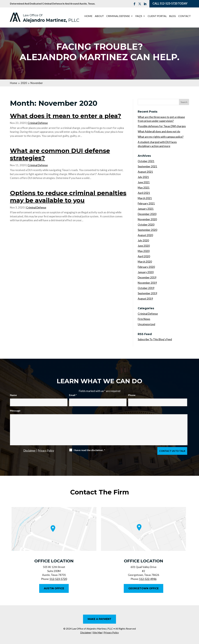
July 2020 (143, 240)
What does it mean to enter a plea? (66, 116)
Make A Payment (99, 619)
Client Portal (157, 16)
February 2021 (146, 203)
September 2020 (147, 230)
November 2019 (147, 283)
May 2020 (144, 251)
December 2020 (147, 214)
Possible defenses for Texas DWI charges (162, 126)
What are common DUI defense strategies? (60, 154)
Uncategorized (146, 324)
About (99, 16)
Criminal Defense (118, 16)
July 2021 (143, 177)
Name (13, 395)
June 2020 (144, 246)
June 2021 (144, 182)
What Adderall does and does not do (159, 131)
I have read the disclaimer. (89, 450)
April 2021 (144, 193)
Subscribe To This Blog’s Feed (155, 339)
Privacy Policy (46, 451)
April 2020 (144, 256)
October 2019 (146, 288)
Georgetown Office (143, 588)
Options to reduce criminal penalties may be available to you (68, 197)
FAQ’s (139, 16)
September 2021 (147, 166)
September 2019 (147, 293)
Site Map (98, 632)
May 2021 (144, 188)
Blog (172, 16)
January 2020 (146, 272)
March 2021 (145, 198)
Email (73, 395)
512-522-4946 (148, 579)
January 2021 (146, 209)
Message (15, 411)
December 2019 (147, 277)
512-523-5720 (169, 3)
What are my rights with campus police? (161, 137)
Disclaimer (30, 451)
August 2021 (145, 172)
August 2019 (145, 299)
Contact (185, 16)
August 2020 (145, 235)
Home (88, 16)
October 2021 (146, 161)
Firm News (144, 319)
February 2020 (146, 267)
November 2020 (147, 219)
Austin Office (54, 588)
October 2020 (146, 225)
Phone (132, 395)
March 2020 (145, 262)
